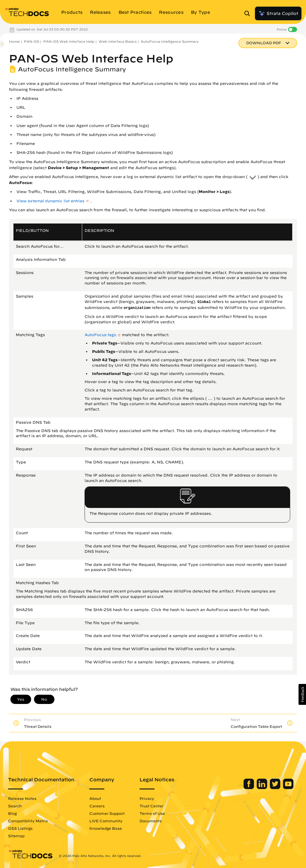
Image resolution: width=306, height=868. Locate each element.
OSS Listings (20, 828)
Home (14, 41)
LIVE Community (106, 821)
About (95, 798)
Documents (151, 821)
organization (137, 308)
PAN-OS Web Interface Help (69, 41)
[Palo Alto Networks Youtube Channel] (288, 788)
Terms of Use (152, 813)
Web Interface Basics (118, 41)
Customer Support (107, 813)
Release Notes (22, 798)
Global (204, 302)
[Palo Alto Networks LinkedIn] (263, 788)
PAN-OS (32, 41)
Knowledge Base (106, 828)
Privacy (147, 798)
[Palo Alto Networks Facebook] (249, 788)
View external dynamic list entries (50, 201)
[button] (302, 694)
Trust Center (152, 806)
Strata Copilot (278, 13)
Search (15, 806)
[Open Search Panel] (249, 13)
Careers (97, 806)
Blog (12, 813)
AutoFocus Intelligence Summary (170, 41)
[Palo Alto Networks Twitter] (276, 788)
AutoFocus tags (100, 335)
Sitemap (16, 836)
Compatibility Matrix (28, 821)
